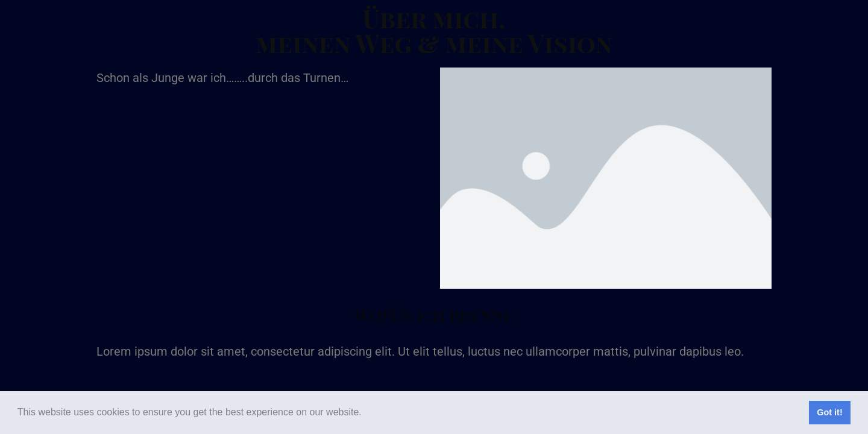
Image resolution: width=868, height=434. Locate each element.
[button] (366, 414)
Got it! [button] (829, 412)
